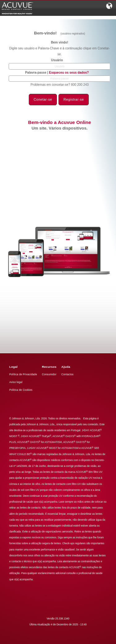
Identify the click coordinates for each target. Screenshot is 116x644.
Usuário (57, 60)
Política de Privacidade (23, 375)
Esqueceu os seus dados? (69, 73)
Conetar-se (43, 99)
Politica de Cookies (21, 390)
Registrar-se (74, 99)
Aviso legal (16, 382)
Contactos (67, 375)
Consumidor (49, 375)
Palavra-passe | (57, 73)
